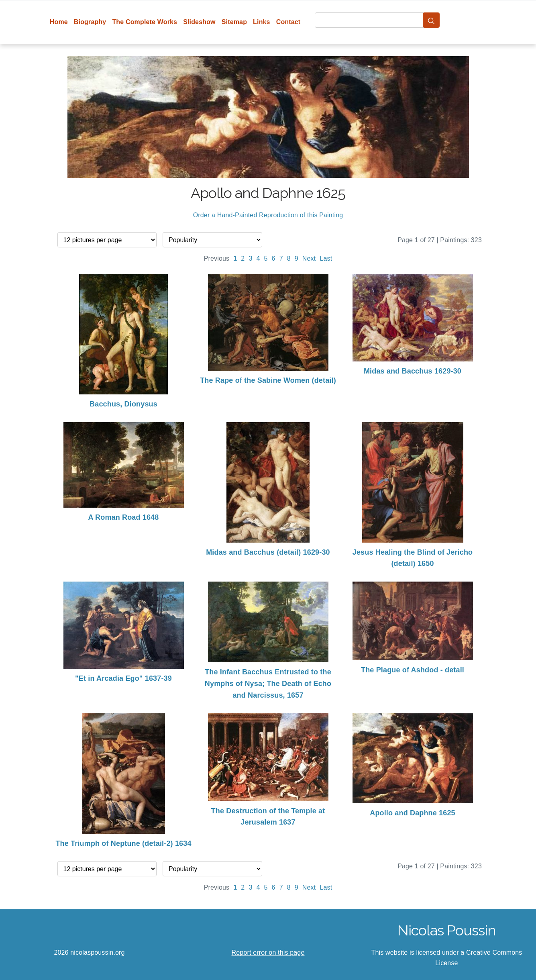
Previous (217, 258)
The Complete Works (145, 22)
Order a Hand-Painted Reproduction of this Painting (268, 215)
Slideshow (199, 22)
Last (326, 258)
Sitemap (234, 22)
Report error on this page (268, 952)
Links (262, 22)
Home (59, 22)
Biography (90, 22)
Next (309, 258)
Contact (288, 22)
